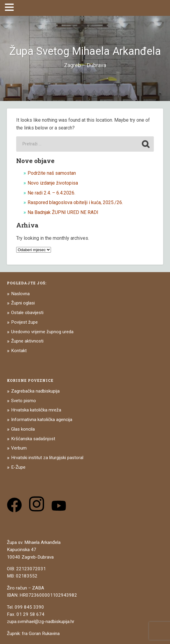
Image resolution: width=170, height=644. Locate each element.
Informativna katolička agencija (42, 420)
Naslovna (20, 294)
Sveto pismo (24, 401)
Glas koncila (23, 429)
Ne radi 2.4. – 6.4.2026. (51, 193)
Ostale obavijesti (27, 313)
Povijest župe (24, 322)
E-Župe (18, 467)
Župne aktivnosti (27, 341)
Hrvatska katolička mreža (36, 410)
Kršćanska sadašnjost (33, 439)
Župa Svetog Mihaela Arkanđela (85, 51)
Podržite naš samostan (52, 173)
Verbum (19, 448)
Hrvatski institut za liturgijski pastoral (47, 458)
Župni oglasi (23, 303)
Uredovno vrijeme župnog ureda (42, 332)
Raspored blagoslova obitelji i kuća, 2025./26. (75, 202)
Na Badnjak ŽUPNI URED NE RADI (63, 212)
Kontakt (19, 351)
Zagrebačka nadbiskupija (35, 391)
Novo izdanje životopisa (53, 183)
